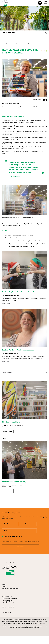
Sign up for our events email (13, 537)
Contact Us (5, 587)
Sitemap (4, 585)
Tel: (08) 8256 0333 (7, 600)
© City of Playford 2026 (8, 607)
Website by (5, 612)
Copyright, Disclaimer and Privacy (10, 588)
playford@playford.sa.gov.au (9, 602)
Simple (10, 612)
